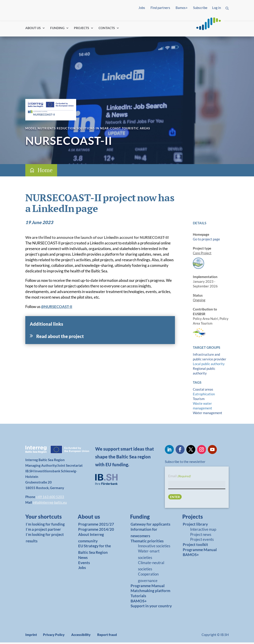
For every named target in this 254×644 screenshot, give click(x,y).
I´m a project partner (43, 531)
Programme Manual (148, 587)
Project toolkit (195, 546)
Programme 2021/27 (96, 526)
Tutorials (138, 597)
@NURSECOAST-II (57, 308)
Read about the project (60, 338)
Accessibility (81, 636)
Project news (201, 536)
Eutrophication (204, 396)
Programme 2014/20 (96, 531)
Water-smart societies (149, 556)
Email (179, 478)
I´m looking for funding (45, 526)
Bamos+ (182, 8)
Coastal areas (203, 391)
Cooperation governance (148, 579)
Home (45, 172)
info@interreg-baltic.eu (50, 504)
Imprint (31, 636)
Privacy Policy (54, 636)
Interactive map (203, 531)
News (83, 559)
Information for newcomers (144, 534)
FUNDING (57, 30)
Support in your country (151, 608)
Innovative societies (154, 548)
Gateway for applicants (150, 526)
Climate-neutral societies (151, 567)
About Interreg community (91, 539)
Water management (208, 414)
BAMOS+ (139, 602)
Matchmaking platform (150, 592)
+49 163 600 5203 (50, 498)
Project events (202, 541)
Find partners (160, 8)
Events (84, 564)
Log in (216, 8)
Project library (195, 526)
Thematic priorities (147, 542)
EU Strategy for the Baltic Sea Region (95, 551)
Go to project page (206, 241)
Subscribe (200, 8)
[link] (44, 519)
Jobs (142, 8)
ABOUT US (33, 30)
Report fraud (107, 636)
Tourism (199, 400)
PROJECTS (82, 30)
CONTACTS (107, 30)
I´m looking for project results (45, 539)
